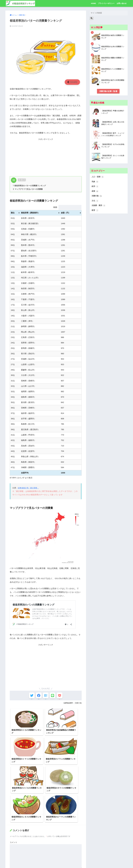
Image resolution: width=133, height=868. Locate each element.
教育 (95, 212)
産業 (95, 192)
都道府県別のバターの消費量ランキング (29, 186)
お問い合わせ (122, 3)
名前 (12, 832)
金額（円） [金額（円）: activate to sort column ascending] (66, 213)
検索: (67, 207)
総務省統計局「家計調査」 (29, 488)
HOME (93, 3)
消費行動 (78, 704)
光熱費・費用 (99, 207)
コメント (13, 802)
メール (13, 842)
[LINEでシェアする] (54, 696)
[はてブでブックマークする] (46, 696)
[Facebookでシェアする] (38, 696)
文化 (95, 202)
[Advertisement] (46, 156)
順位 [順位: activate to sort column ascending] (13, 213)
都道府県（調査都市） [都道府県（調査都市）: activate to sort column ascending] (30, 213)
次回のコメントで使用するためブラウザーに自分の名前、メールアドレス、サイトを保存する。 (46, 863)
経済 (95, 187)
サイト (13, 852)
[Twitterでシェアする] (30, 696)
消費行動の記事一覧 (108, 91)
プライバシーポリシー (106, 3)
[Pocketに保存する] (62, 696)
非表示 (22, 180)
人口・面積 (98, 177)
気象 (95, 182)
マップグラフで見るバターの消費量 (28, 189)
